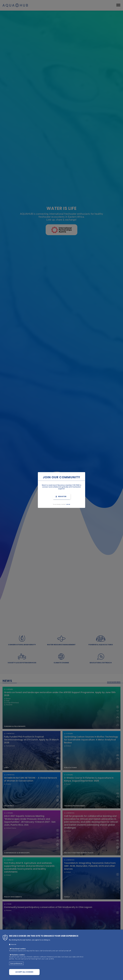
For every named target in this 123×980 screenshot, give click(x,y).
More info (14, 944)
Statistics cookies (18, 955)
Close (91, 471)
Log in (68, 504)
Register (62, 497)
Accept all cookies (24, 972)
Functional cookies (19, 949)
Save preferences (16, 963)
